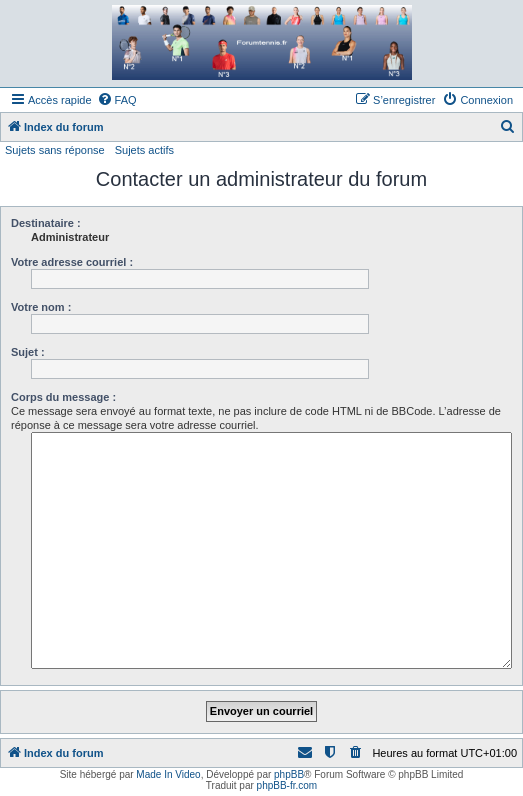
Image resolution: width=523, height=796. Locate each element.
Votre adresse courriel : (72, 262)
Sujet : (28, 352)
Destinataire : (46, 223)
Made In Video (168, 774)
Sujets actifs (144, 150)
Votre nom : (41, 307)
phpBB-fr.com (287, 785)
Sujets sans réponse (55, 150)
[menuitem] (117, 100)
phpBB (289, 774)
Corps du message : (63, 397)
